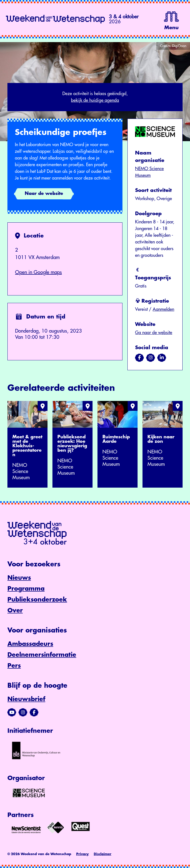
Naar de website (44, 193)
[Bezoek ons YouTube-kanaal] (12, 712)
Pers (14, 666)
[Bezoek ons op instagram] (151, 358)
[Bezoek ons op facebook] (139, 358)
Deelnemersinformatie (42, 655)
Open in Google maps (38, 272)
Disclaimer (103, 854)
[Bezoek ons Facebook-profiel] (34, 712)
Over (15, 610)
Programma (26, 589)
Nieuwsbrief (26, 699)
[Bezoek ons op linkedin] (162, 358)
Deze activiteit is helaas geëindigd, (95, 98)
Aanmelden (163, 309)
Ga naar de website (154, 333)
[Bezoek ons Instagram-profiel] (23, 712)
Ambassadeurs (30, 644)
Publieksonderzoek (37, 600)
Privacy (83, 854)
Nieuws (19, 578)
